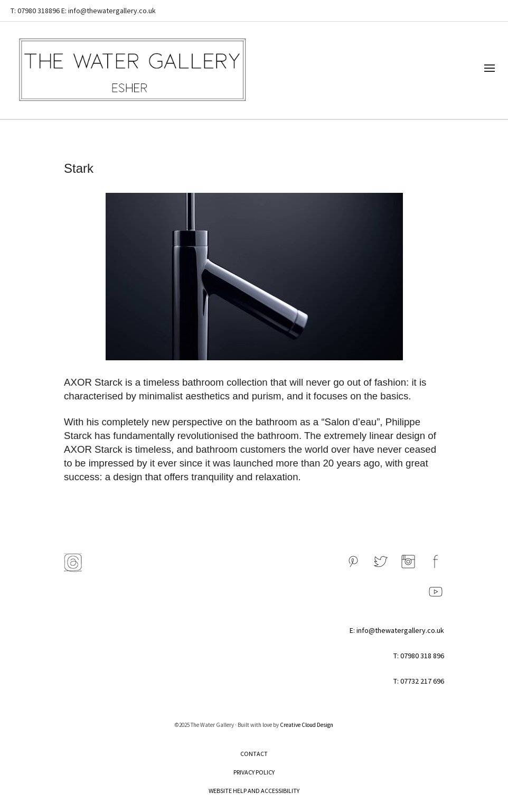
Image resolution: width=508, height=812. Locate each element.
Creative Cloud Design (307, 725)
